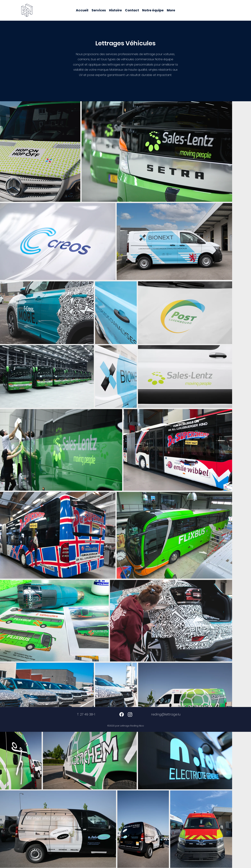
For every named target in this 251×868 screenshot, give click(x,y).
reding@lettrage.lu (166, 714)
